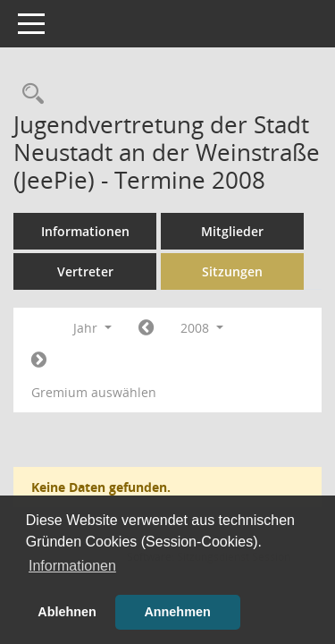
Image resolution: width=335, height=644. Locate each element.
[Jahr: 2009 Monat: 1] (39, 360)
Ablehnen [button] (67, 612)
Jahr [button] (92, 328)
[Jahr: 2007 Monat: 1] (146, 328)
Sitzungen (232, 271)
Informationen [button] (72, 566)
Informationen (85, 231)
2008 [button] (202, 328)
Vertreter (85, 271)
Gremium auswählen (94, 392)
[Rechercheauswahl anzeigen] (29, 94)
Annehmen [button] (177, 612)
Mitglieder (232, 231)
